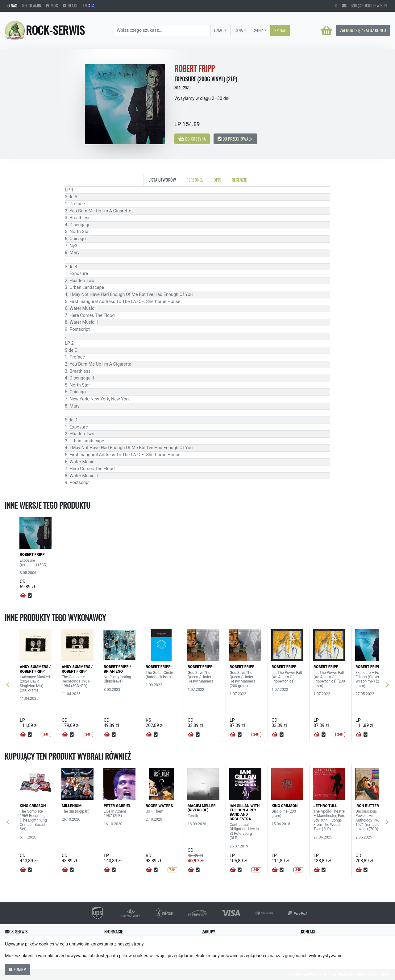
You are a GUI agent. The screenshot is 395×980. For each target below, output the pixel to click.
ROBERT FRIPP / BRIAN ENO (117, 669)
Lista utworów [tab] (162, 180)
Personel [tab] (195, 180)
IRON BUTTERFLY (370, 806)
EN (89, 6)
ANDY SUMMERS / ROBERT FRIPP (35, 669)
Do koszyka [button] (192, 139)
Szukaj (280, 30)
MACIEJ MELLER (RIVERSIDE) (202, 808)
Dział (219, 30)
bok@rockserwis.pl (365, 6)
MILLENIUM (72, 806)
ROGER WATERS (159, 806)
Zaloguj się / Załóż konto (363, 30)
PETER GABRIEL (117, 806)
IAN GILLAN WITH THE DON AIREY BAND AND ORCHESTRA (245, 812)
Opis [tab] (217, 180)
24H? (258, 30)
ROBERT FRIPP (32, 555)
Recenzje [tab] (239, 180)
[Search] (162, 31)
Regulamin (32, 6)
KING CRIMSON (33, 806)
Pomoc (52, 6)
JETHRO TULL (325, 806)
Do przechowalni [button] (235, 139)
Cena (239, 30)
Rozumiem (18, 969)
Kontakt (70, 6)
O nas (12, 6)
